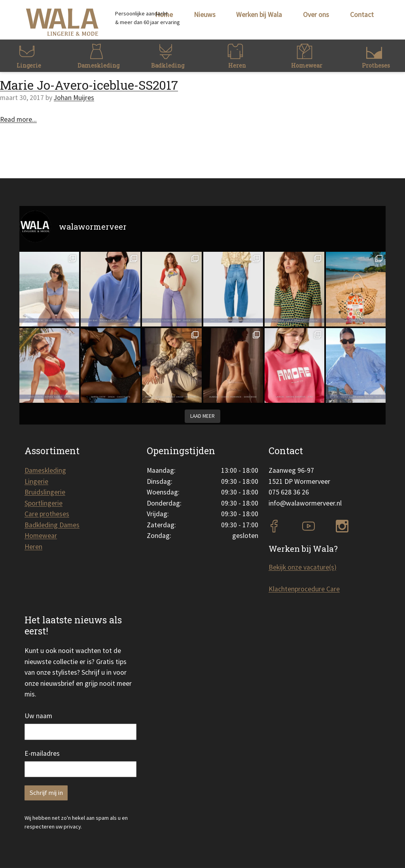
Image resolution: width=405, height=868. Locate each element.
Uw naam (38, 716)
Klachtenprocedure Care (304, 589)
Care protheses (47, 514)
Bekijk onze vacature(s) (303, 567)
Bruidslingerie (45, 492)
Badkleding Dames (52, 525)
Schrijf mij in (46, 793)
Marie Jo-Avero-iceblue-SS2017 (89, 85)
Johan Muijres (74, 98)
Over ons (316, 15)
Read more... (18, 119)
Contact (362, 15)
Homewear (41, 536)
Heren (33, 547)
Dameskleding (45, 470)
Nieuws (205, 15)
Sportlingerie (44, 503)
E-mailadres (42, 753)
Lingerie (36, 481)
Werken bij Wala (259, 15)
